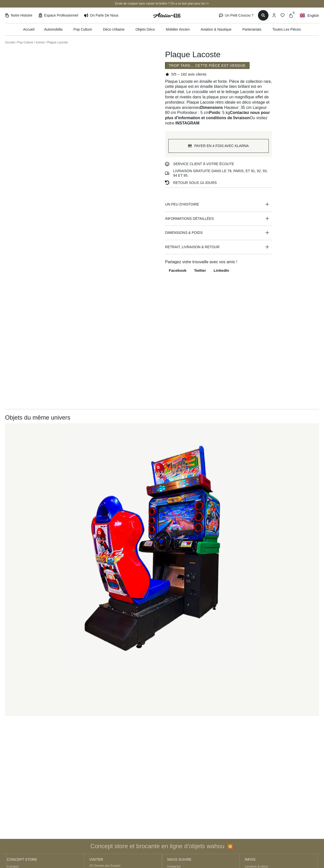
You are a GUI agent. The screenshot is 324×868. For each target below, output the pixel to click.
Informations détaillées (189, 219)
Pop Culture (25, 42)
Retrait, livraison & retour (192, 247)
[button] (218, 205)
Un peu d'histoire (182, 205)
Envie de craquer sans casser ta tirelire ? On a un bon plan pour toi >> (162, 4)
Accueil (10, 42)
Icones (40, 42)
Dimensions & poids (184, 233)
